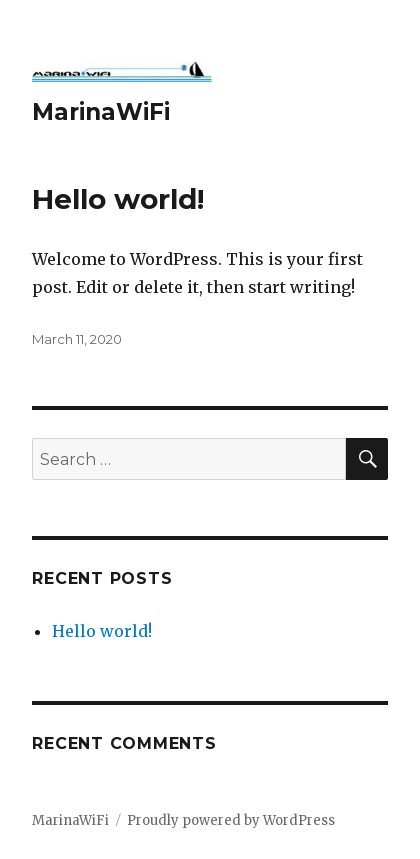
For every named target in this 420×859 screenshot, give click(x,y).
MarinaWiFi (101, 112)
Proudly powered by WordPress (231, 820)
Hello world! (118, 199)
